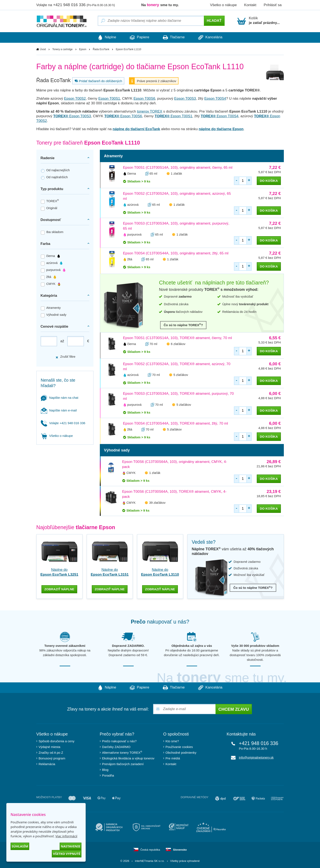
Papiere (139, 37)
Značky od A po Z (51, 752)
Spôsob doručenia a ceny (57, 741)
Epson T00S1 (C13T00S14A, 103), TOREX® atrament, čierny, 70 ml (178, 338)
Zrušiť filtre (65, 357)
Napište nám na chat (60, 398)
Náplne (105, 37)
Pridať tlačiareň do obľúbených (98, 81)
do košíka (269, 181)
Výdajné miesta (50, 746)
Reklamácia (47, 764)
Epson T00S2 (75, 99)
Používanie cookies (179, 746)
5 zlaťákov (181, 375)
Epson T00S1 (109, 99)
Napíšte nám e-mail (59, 410)
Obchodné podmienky (181, 752)
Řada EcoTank (101, 49)
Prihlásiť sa (273, 5)
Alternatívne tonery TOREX (122, 752)
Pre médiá (173, 758)
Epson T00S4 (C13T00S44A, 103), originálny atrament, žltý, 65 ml (176, 253)
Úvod (43, 49)
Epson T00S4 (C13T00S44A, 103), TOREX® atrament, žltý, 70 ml (176, 424)
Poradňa (108, 775)
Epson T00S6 (144, 99)
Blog (105, 769)
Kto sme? (172, 741)
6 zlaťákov (178, 344)
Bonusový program (52, 758)
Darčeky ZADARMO (116, 746)
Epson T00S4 (215, 99)
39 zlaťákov (157, 503)
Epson (83, 49)
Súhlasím (20, 846)
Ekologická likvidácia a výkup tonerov (128, 758)
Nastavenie (71, 846)
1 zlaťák (176, 173)
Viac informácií (66, 836)
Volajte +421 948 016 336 (63, 423)
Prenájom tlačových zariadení (123, 764)
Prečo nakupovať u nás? (119, 741)
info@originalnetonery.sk (256, 757)
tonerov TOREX (150, 111)
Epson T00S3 (185, 99)
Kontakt (250, 5)
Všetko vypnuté (67, 854)
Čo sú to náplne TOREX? (183, 325)
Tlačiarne (174, 37)
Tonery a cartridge (62, 49)
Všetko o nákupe (223, 5)
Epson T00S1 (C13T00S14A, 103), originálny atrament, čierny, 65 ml (178, 168)
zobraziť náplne (59, 589)
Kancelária (212, 37)
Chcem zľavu (234, 709)
